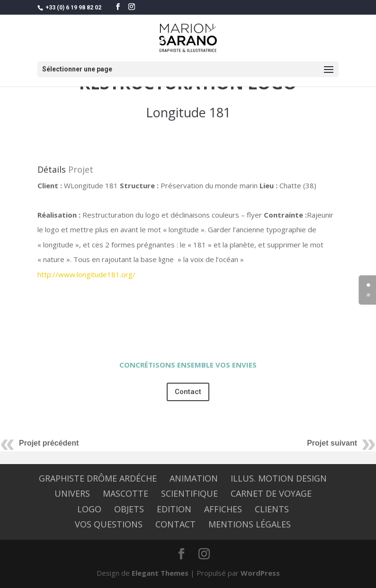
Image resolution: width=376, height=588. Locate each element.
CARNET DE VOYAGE (271, 493)
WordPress (260, 573)
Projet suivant (332, 443)
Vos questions (109, 524)
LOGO (89, 509)
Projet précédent (49, 443)
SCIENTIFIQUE (189, 493)
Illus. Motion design (279, 478)
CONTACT (175, 524)
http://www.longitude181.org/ (86, 274)
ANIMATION (194, 478)
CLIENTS (272, 509)
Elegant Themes (160, 573)
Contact (188, 392)
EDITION (174, 509)
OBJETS (129, 509)
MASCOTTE (125, 493)
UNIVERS (72, 493)
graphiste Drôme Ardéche (98, 478)
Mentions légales (250, 524)
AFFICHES (223, 509)
